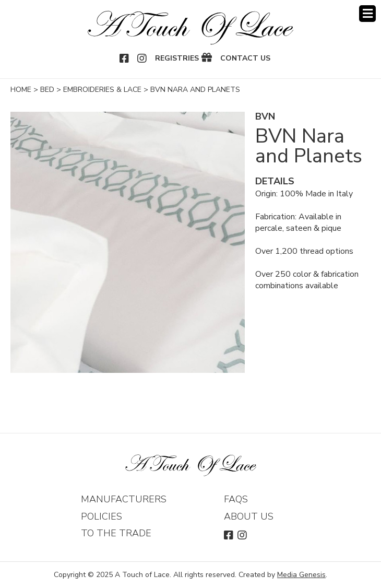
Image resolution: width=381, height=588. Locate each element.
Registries (177, 58)
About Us (249, 516)
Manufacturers (124, 499)
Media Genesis (301, 575)
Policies (102, 516)
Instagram (142, 58)
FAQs (236, 499)
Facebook (125, 58)
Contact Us (245, 58)
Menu (367, 14)
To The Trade (116, 533)
